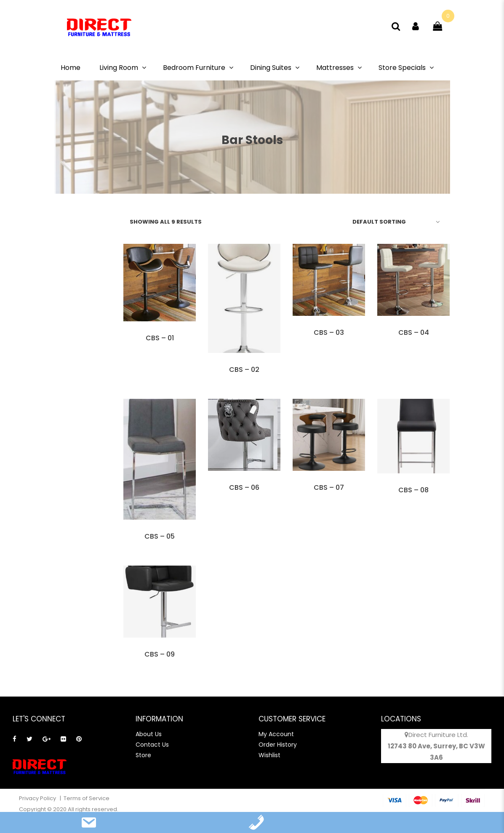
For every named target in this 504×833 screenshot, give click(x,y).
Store (143, 755)
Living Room (119, 68)
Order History (278, 745)
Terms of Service (87, 798)
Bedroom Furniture (194, 68)
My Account (276, 734)
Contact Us (152, 745)
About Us (149, 734)
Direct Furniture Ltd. (438, 735)
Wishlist (269, 755)
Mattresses (335, 68)
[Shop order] (395, 222)
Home (71, 68)
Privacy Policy (38, 798)
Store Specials (402, 68)
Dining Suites (271, 68)
